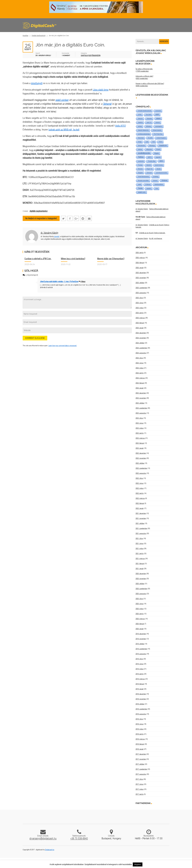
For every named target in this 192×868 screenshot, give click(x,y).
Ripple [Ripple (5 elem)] (157, 153)
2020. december (141, 574)
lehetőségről (37, 83)
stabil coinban (62, 100)
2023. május (140, 428)
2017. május (140, 789)
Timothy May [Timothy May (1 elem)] (152, 161)
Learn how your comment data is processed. (63, 346)
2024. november (141, 338)
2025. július (139, 298)
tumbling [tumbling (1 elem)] (156, 177)
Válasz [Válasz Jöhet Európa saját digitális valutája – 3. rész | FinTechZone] (83, 281)
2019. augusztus (141, 654)
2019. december (141, 634)
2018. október (140, 704)
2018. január (140, 749)
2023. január (140, 448)
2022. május (140, 488)
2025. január (140, 328)
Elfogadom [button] (138, 864)
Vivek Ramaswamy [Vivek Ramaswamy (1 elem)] (144, 177)
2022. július (139, 478)
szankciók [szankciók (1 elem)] (141, 161)
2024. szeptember (141, 348)
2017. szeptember (141, 769)
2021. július (139, 538)
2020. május (140, 609)
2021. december (141, 513)
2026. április (140, 253)
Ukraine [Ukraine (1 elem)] (155, 181)
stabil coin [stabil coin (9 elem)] (142, 192)
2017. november (141, 759)
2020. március (140, 619)
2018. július (139, 719)
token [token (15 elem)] (158, 118)
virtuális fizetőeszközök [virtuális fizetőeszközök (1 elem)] (145, 111)
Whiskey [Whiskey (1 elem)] (149, 126)
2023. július (139, 418)
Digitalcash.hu (50, 850)
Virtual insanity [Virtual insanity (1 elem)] (157, 130)
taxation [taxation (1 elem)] (149, 188)
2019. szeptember (141, 649)
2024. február (140, 383)
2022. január (140, 508)
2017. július (139, 779)
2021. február (140, 563)
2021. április (140, 553)
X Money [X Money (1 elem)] (148, 184)
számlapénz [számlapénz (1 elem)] (159, 126)
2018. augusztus (141, 714)
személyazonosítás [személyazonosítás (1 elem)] (161, 173)
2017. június (139, 784)
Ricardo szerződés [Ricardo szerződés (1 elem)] (143, 181)
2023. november (141, 398)
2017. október (140, 764)
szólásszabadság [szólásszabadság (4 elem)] (144, 134)
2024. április (140, 373)
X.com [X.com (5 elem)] (150, 138)
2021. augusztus (141, 533)
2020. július (139, 599)
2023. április (140, 433)
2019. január (140, 689)
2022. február (140, 503)
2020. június (139, 604)
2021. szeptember (141, 528)
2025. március (140, 318)
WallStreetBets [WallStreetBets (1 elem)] (159, 184)
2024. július (139, 358)
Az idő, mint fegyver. (156, 238)
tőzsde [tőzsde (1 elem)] (159, 169)
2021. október (140, 523)
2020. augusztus (141, 594)
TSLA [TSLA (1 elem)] (161, 142)
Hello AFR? (121, 126)
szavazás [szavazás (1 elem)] (158, 111)
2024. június (139, 363)
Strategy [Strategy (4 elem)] (152, 146)
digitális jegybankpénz (39, 211)
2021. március (140, 558)
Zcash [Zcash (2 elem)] (158, 149)
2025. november (141, 278)
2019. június (139, 664)
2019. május (140, 669)
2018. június (139, 724)
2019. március (140, 679)
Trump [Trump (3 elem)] (140, 165)
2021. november (141, 518)
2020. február (140, 624)
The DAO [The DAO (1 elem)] (148, 115)
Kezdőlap (25, 36)
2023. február (140, 443)
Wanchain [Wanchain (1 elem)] (141, 138)
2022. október (140, 463)
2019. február (140, 684)
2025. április (140, 313)
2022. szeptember (141, 468)
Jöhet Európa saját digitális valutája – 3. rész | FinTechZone (59, 281)
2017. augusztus (141, 774)
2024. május (140, 368)
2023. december (141, 393)
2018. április (140, 734)
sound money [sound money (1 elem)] (159, 165)
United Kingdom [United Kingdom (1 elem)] (161, 138)
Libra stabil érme (101, 90)
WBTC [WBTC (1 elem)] (150, 157)
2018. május (140, 729)
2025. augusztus (141, 293)
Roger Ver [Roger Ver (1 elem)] (150, 169)
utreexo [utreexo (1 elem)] (158, 122)
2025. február (140, 323)
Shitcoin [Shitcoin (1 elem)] (140, 119)
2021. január (140, 569)
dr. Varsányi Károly (49, 233)
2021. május (140, 548)
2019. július (139, 659)
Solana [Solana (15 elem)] (164, 180)
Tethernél (107, 104)
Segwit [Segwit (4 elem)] (140, 173)
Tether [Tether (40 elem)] (141, 157)
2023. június (139, 423)
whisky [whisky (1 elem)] (140, 126)
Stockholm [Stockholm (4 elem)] (142, 146)
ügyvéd (57, 236)
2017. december (141, 754)
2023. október (140, 403)
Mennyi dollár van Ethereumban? (111, 259)
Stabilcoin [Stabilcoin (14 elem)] (163, 146)
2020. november (141, 579)
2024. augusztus (141, 353)
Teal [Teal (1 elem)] (153, 142)
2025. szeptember (141, 288)
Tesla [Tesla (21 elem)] (140, 188)
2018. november (141, 699)
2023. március (140, 438)
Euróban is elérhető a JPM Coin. (38, 259)
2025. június (139, 303)
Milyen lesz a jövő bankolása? (73, 259)
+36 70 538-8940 (79, 838)
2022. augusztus (141, 473)
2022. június (139, 483)
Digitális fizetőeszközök (39, 36)
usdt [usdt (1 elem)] (147, 142)
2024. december (141, 333)
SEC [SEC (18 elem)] (161, 161)
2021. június (139, 543)
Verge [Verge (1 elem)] (140, 142)
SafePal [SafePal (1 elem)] (140, 122)
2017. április (140, 794)
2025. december (141, 273)
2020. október (140, 584)
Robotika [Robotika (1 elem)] (149, 119)
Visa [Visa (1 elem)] (157, 188)
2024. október (140, 343)
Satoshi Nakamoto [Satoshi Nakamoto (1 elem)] (143, 130)
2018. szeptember (141, 709)
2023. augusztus (141, 413)
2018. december (141, 694)
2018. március (140, 739)
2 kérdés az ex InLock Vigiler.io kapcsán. (152, 233)
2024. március (140, 378)
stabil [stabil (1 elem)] (140, 184)
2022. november (141, 458)
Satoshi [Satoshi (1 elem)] (149, 165)
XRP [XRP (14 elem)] (157, 115)
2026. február (140, 263)
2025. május (140, 308)
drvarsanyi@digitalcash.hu (43, 838)
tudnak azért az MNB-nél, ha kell (64, 129)
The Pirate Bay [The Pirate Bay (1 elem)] (158, 134)
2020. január (140, 629)
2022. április (140, 493)
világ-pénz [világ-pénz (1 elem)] (149, 149)
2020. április (140, 614)
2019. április (140, 674)
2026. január (140, 268)
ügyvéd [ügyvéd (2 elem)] (158, 157)
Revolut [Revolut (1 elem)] (140, 169)
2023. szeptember (141, 408)
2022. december (141, 453)
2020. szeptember (141, 589)
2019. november (141, 639)
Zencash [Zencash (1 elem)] (149, 173)
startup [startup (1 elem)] (140, 149)
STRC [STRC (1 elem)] (140, 115)
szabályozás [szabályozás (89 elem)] (144, 153)
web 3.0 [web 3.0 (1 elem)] (149, 122)
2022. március (140, 498)
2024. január (140, 388)
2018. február (140, 744)
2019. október (140, 644)
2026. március (140, 258)
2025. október (140, 283)
